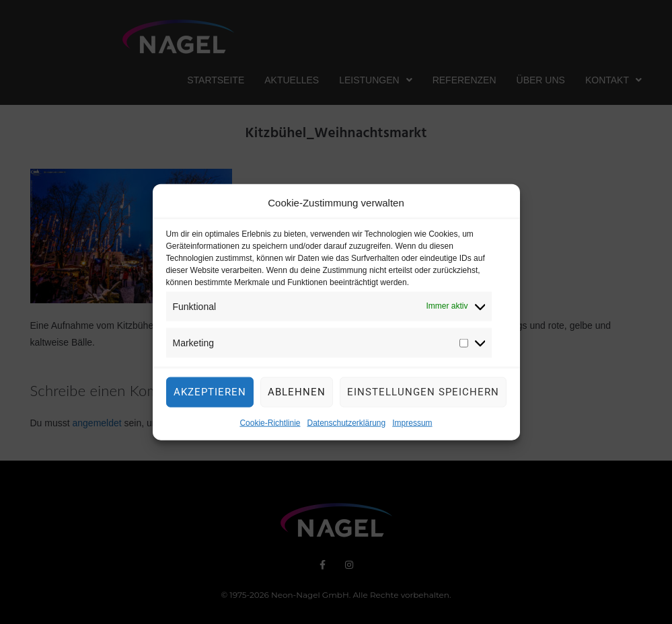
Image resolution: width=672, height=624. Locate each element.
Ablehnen (297, 394)
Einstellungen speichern (423, 394)
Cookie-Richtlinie (270, 425)
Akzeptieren (210, 394)
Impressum (412, 425)
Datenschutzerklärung (346, 425)
